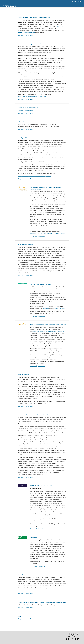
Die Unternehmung (23, 374)
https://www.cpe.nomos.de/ (25, 110)
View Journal (21, 35)
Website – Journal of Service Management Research (32, 96)
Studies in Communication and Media (40, 284)
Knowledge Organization (25, 575)
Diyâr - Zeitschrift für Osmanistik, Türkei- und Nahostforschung (48, 325)
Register (74, 1)
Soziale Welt (33, 537)
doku (19, 616)
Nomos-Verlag (60, 26)
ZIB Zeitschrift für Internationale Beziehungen (43, 486)
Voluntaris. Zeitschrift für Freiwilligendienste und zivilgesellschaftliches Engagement (42, 602)
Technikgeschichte (23, 138)
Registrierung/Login (60, 308)
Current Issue (29, 35)
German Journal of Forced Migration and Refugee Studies (34, 17)
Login (80, 1)
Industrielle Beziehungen (25, 122)
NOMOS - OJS (9, 6)
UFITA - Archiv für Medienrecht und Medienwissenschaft (34, 415)
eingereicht (46, 308)
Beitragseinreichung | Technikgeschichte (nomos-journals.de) (35, 176)
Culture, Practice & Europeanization (28, 108)
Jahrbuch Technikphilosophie (26, 245)
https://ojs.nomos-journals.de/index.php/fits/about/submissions (47, 233)
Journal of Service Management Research (29, 44)
